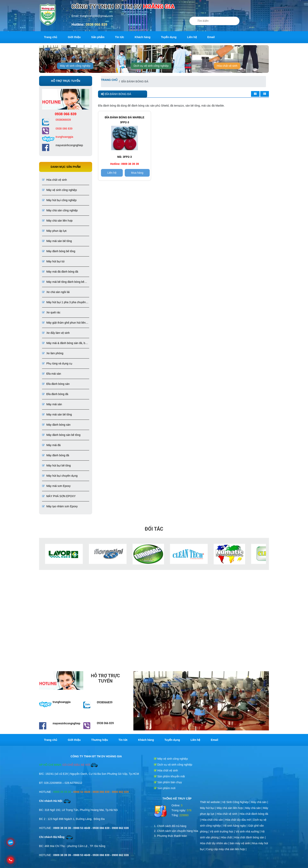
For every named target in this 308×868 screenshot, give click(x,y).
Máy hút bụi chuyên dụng (60, 476)
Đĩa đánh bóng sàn (56, 384)
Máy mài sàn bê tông (57, 241)
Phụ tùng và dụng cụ (57, 363)
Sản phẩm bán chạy (168, 782)
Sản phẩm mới (165, 788)
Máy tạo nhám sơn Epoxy (60, 506)
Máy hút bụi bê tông (56, 465)
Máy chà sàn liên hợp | (231, 808)
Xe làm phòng (53, 353)
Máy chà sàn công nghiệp (60, 210)
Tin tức (120, 37)
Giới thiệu (74, 37)
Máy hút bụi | (208, 808)
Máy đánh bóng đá (56, 455)
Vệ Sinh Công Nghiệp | (237, 802)
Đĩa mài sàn (52, 374)
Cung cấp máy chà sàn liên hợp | (226, 849)
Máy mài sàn (52, 404)
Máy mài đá (51, 445)
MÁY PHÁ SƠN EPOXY (59, 496)
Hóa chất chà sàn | (213, 820)
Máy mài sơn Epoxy (56, 486)
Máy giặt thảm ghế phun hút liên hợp (64, 323)
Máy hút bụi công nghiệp (59, 200)
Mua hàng (137, 173)
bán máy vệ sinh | (241, 843)
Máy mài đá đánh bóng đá (60, 272)
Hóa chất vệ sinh (227, 66)
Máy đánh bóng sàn (56, 425)
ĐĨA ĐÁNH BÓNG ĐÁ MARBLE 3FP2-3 (125, 120)
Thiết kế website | (211, 802)
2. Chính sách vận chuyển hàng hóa (176, 831)
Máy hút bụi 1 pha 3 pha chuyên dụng (64, 303)
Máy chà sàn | (260, 802)
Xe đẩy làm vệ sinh (56, 333)
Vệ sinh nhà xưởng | (248, 831)
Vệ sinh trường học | (223, 831)
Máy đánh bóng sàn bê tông (61, 435)
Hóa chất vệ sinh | (228, 814)
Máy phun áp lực (54, 231)
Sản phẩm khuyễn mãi (169, 776)
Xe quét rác (51, 312)
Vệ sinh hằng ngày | (236, 826)
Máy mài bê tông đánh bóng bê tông (63, 282)
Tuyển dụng (169, 37)
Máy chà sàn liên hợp (57, 221)
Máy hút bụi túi (53, 261)
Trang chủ (51, 37)
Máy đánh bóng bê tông (59, 251)
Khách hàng (143, 37)
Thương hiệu (99, 740)
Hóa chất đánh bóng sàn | (250, 837)
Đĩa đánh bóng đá (55, 394)
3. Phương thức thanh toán (170, 836)
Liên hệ (192, 37)
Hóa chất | (227, 837)
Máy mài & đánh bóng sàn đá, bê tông (64, 343)
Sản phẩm (98, 37)
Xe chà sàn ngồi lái (56, 292)
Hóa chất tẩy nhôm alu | (215, 843)
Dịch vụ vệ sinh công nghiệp (151, 66)
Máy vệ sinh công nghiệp (75, 66)
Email (211, 37)
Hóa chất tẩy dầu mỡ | (239, 820)
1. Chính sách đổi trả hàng (170, 826)
